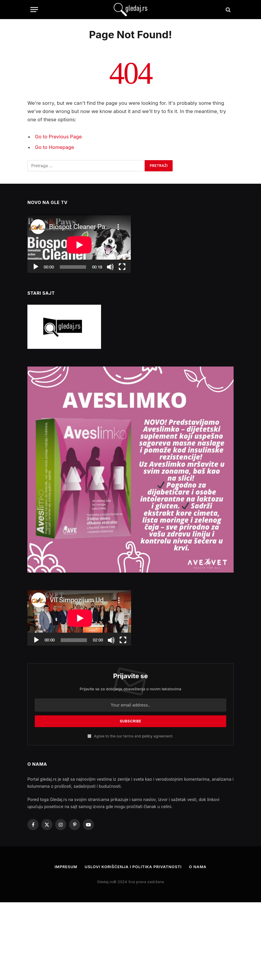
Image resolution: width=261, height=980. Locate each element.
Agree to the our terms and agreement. (130, 736)
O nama (198, 867)
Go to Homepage (55, 147)
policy (147, 736)
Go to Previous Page (58, 137)
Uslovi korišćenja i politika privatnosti (133, 867)
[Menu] (34, 10)
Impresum (66, 867)
